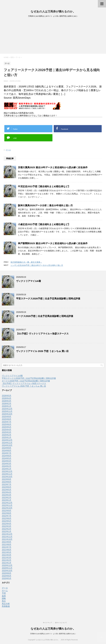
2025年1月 (7, 437)
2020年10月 (7, 571)
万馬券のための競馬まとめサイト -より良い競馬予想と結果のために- (53, 634)
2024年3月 (7, 464)
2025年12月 (7, 409)
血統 (4, 596)
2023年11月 (7, 474)
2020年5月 (7, 578)
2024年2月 (7, 466)
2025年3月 (7, 432)
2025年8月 (7, 419)
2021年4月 (7, 555)
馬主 (4, 601)
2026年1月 (7, 406)
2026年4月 (7, 398)
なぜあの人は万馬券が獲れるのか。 (53, 11)
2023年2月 (7, 497)
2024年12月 (7, 440)
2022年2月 (7, 529)
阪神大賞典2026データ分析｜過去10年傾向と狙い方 (45, 205)
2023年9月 (7, 479)
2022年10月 (7, 508)
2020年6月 (7, 576)
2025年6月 (7, 424)
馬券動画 (6, 606)
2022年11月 (7, 505)
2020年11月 (7, 568)
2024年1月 (7, 469)
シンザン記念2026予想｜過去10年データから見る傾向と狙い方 (37, 265)
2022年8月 (7, 513)
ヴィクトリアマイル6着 (29, 281)
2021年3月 (7, 558)
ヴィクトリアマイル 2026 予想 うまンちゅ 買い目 (42, 351)
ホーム (5, 591)
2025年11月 (7, 411)
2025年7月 (7, 422)
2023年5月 (7, 490)
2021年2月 (7, 560)
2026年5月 (7, 396)
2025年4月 (7, 430)
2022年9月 (7, 511)
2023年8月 (7, 482)
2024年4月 (7, 461)
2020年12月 (7, 565)
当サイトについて (61, 623)
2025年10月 (7, 414)
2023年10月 (7, 477)
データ (8, 150)
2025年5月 (7, 427)
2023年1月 (7, 500)
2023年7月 (7, 484)
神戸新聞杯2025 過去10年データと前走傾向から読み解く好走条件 (53, 243)
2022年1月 (7, 531)
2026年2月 (7, 403)
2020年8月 (7, 573)
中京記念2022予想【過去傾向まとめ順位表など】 (44, 186)
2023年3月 (7, 495)
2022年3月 (7, 526)
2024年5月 (7, 458)
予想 (4, 593)
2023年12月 (7, 471)
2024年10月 (7, 445)
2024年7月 (7, 453)
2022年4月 (7, 524)
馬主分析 (6, 604)
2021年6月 (7, 550)
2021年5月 (7, 552)
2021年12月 (7, 534)
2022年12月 (7, 503)
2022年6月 (7, 518)
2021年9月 (7, 542)
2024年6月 (7, 456)
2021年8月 (7, 544)
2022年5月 (7, 521)
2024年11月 (7, 443)
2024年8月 (7, 450)
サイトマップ (47, 623)
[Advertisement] (53, 36)
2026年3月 (7, 401)
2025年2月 (7, 435)
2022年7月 (7, 516)
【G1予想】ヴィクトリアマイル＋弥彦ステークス (42, 334)
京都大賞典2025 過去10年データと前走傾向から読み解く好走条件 (53, 167)
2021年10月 (7, 539)
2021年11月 (7, 537)
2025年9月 (7, 417)
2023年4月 (7, 492)
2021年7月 (7, 547)
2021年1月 (7, 563)
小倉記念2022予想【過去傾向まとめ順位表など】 (44, 224)
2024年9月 (7, 448)
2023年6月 (7, 487)
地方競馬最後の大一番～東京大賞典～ (26, 262)
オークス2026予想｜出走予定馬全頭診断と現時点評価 (45, 316)
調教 (4, 598)
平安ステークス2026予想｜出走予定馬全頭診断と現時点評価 (48, 299)
